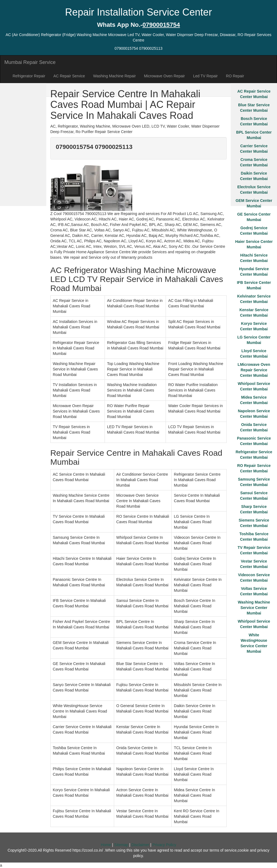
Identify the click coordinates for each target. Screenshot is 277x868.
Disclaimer (140, 845)
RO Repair (235, 76)
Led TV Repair (206, 76)
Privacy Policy (164, 845)
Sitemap (121, 845)
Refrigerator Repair (29, 76)
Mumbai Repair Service (30, 62)
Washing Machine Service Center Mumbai (254, 608)
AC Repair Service (69, 76)
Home (106, 845)
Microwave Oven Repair (164, 76)
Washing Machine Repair (114, 76)
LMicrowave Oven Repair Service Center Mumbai (254, 370)
